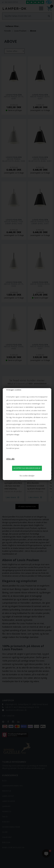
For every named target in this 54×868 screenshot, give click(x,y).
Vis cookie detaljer (27, 476)
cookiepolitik (41, 428)
